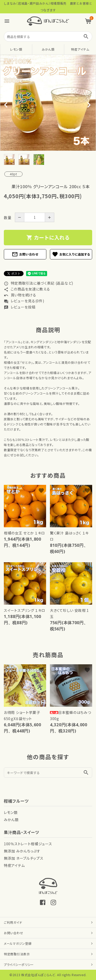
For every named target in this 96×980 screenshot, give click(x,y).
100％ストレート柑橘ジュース (28, 844)
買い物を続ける (20, 295)
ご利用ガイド (13, 922)
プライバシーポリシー (19, 964)
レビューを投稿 (20, 307)
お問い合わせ (25, 254)
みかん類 (48, 49)
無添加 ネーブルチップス (24, 858)
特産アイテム (80, 49)
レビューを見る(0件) (24, 301)
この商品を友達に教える (27, 289)
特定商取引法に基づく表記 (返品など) (39, 283)
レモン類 (16, 49)
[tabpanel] (48, 103)
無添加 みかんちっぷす (22, 851)
